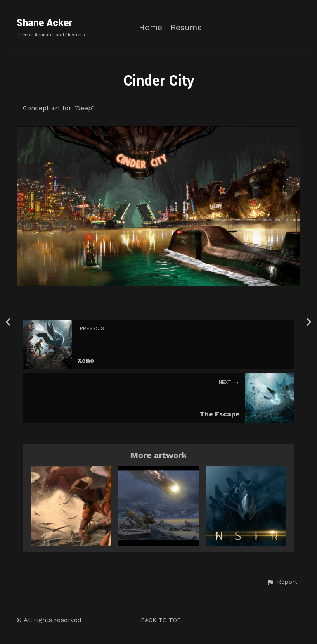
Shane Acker (44, 23)
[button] (282, 582)
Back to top (161, 620)
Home (150, 27)
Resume (186, 27)
